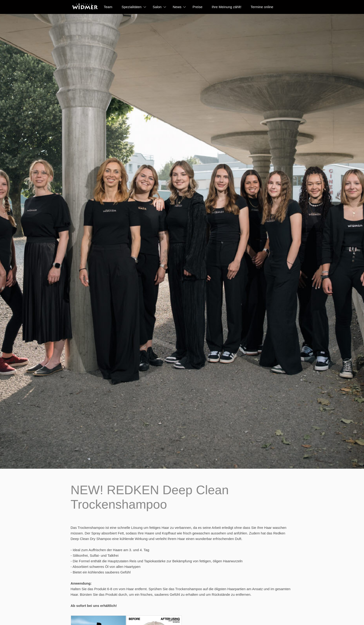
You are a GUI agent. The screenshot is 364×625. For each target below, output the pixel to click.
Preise (197, 7)
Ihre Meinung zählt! (227, 7)
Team (108, 7)
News (177, 7)
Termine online (262, 7)
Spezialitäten (132, 7)
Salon (157, 7)
